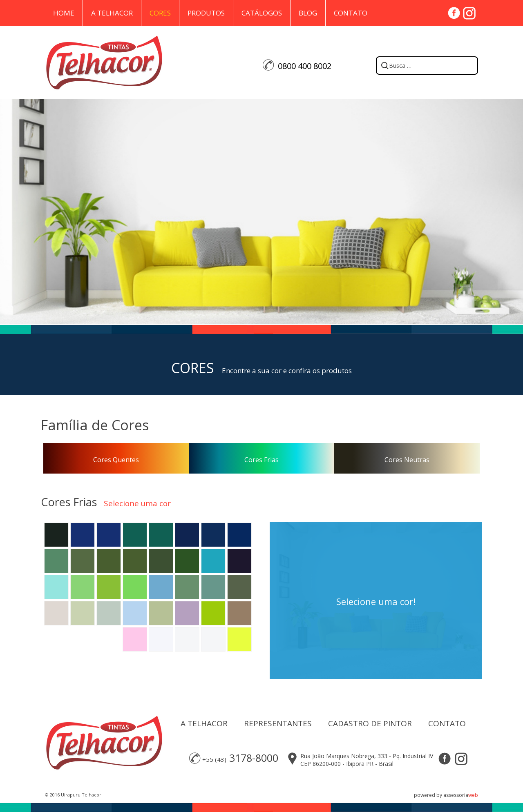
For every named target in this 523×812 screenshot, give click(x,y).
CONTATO (447, 723)
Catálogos (262, 13)
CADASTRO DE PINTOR (370, 723)
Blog (308, 13)
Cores (160, 13)
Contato (351, 13)
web (473, 795)
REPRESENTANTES (278, 723)
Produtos (206, 13)
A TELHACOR (204, 723)
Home (64, 13)
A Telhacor (112, 13)
